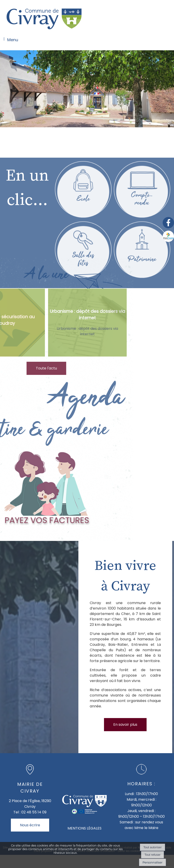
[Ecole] (83, 251)
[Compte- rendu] (142, 251)
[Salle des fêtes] (83, 311)
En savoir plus (125, 725)
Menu (13, 40)
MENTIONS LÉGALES (85, 828)
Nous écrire (30, 825)
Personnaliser (152, 862)
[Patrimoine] (142, 311)
